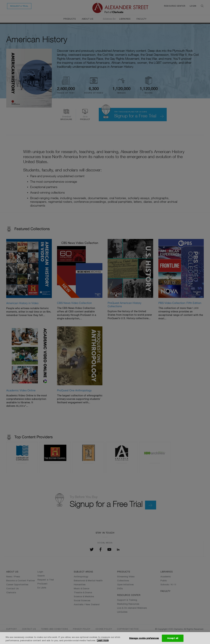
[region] (105, 638)
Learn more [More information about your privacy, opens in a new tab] (103, 640)
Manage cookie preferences (144, 638)
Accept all (173, 638)
